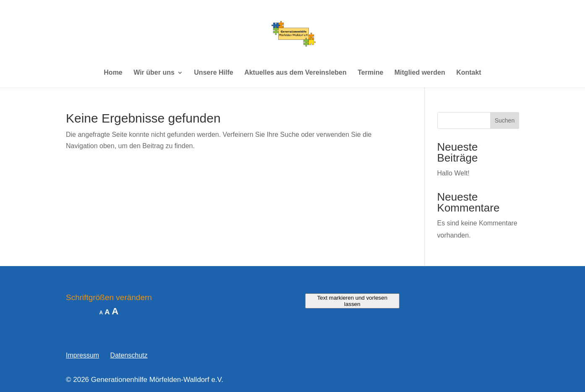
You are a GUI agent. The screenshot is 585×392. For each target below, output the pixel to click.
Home (113, 73)
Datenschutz (129, 355)
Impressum (82, 355)
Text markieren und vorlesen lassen (352, 301)
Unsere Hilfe (213, 73)
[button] (18, 374)
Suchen (505, 120)
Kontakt (469, 73)
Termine (370, 73)
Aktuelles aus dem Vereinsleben (295, 73)
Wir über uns (154, 73)
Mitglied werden (420, 73)
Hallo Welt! (453, 173)
